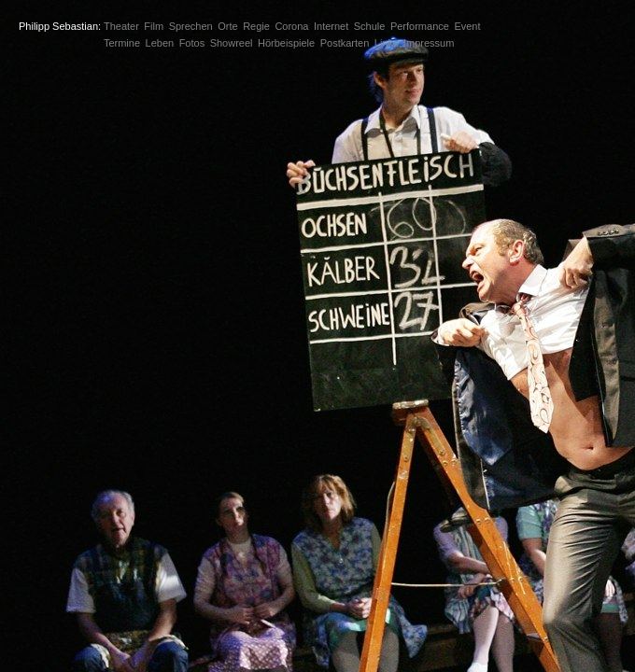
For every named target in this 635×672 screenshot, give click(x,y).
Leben (160, 43)
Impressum (429, 43)
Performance (420, 26)
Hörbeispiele (286, 43)
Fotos (192, 43)
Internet (331, 26)
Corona (291, 26)
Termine (122, 43)
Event (467, 26)
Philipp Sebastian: (60, 26)
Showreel (232, 43)
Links (387, 43)
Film (154, 26)
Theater (121, 26)
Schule (370, 26)
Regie (256, 26)
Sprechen (191, 26)
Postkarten (345, 43)
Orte (227, 26)
